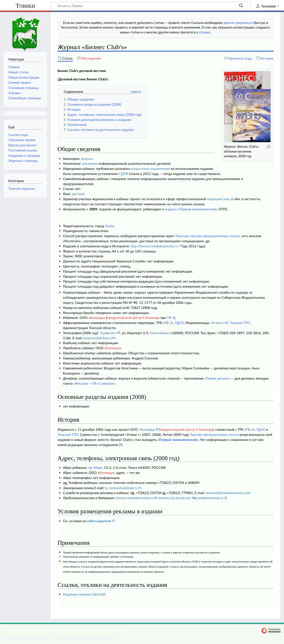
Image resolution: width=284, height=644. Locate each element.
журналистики (218, 199)
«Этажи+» (217, 323)
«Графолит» (108, 333)
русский (78, 194)
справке (205, 32)
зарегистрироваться (238, 23)
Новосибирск (160, 333)
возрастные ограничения (150, 169)
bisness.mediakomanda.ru (135, 498)
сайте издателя (99, 521)
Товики (25, 6)
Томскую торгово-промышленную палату (208, 236)
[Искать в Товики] (151, 6)
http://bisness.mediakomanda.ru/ (155, 246)
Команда (97, 318)
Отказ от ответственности (95, 638)
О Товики (64, 638)
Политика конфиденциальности (28, 638)
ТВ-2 (171, 318)
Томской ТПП (68, 435)
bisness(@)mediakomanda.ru (226, 493)
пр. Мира (95, 467)
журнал (87, 159)
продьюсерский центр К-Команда (133, 318)
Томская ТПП (240, 323)
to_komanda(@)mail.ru (121, 488)
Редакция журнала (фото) (83, 594)
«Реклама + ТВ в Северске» (94, 383)
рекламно (90, 163)
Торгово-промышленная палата (214, 435)
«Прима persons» (217, 378)
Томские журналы (22, 189)
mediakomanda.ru (211, 498)
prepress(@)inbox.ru (98, 338)
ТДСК (179, 323)
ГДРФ (124, 174)
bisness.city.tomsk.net (175, 498)
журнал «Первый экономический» (191, 209)
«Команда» (147, 429)
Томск (110, 226)
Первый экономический (178, 440)
